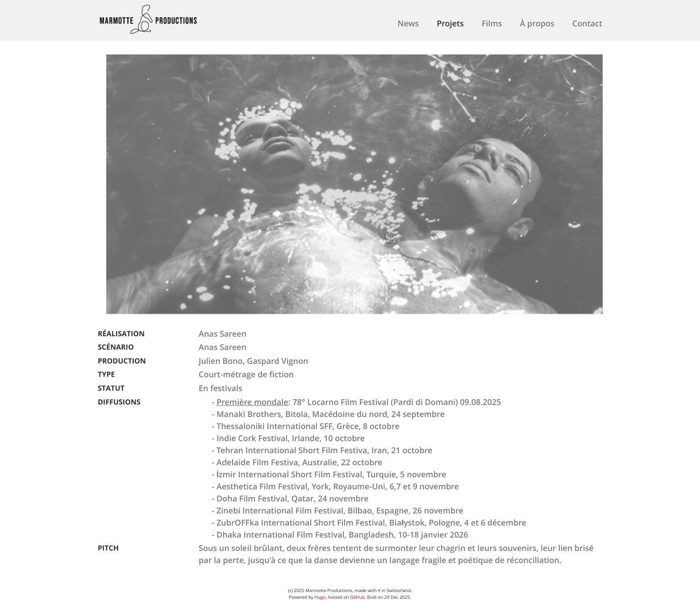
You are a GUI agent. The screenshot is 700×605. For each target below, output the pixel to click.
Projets (450, 23)
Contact (587, 23)
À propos (537, 23)
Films (492, 23)
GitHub (357, 597)
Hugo (320, 597)
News (408, 23)
